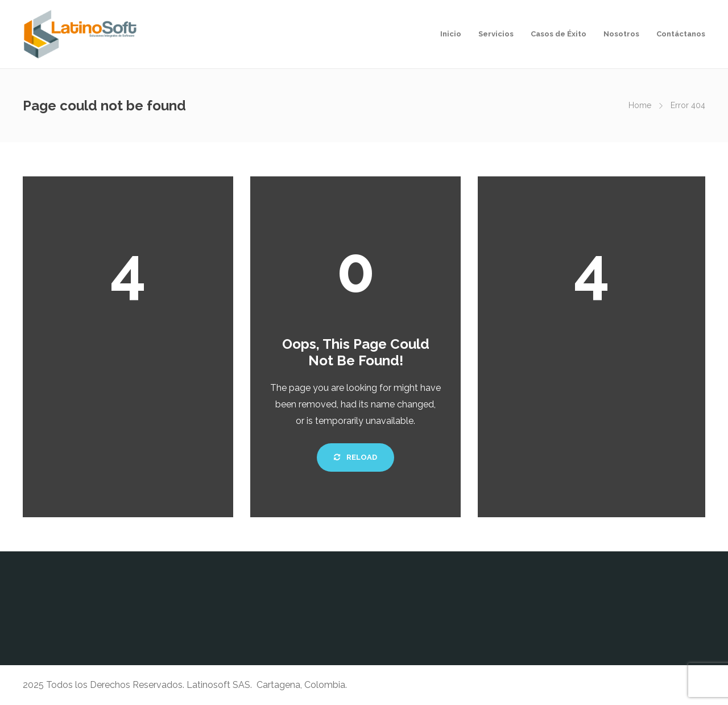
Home (640, 105)
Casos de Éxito (559, 34)
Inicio (451, 34)
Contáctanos (681, 34)
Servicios (496, 34)
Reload (355, 457)
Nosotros (621, 34)
